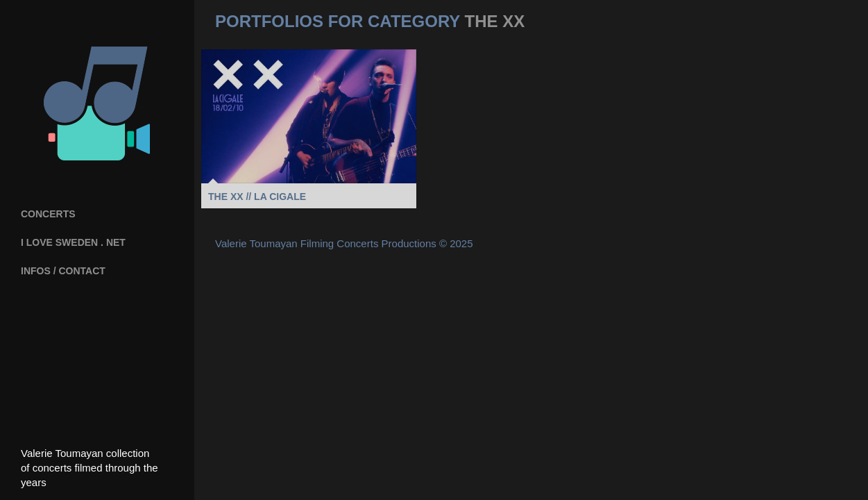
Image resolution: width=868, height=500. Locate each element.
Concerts (48, 214)
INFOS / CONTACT (63, 271)
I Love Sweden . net (73, 242)
